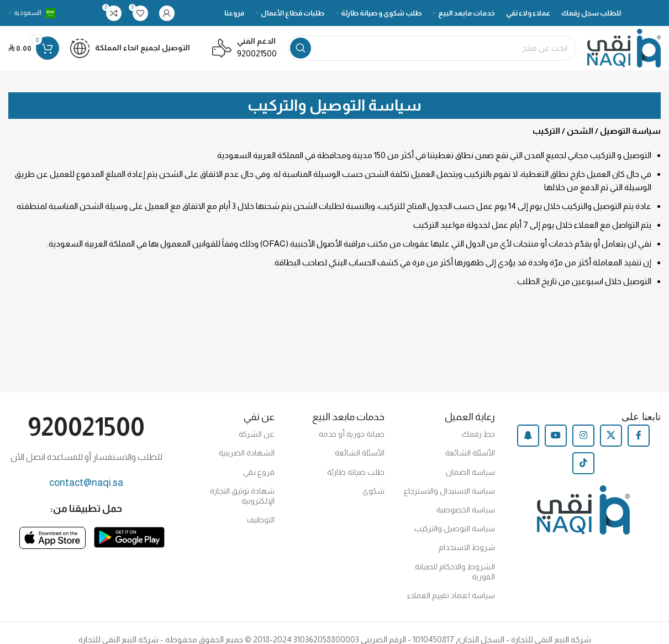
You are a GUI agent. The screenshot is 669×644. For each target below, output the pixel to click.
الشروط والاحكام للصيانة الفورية (455, 572)
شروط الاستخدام (467, 547)
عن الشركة (257, 434)
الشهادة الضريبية (247, 453)
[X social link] (611, 436)
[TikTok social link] (583, 463)
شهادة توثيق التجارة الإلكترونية (242, 496)
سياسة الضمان (470, 472)
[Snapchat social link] (528, 436)
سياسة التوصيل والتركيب (455, 528)
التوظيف (261, 520)
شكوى (373, 491)
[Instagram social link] (583, 436)
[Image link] (129, 536)
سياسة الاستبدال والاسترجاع (449, 491)
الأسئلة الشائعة (470, 453)
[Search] (432, 48)
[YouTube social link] (556, 436)
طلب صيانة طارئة (356, 472)
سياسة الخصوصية (466, 510)
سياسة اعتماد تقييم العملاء (451, 595)
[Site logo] (624, 47)
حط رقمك (478, 434)
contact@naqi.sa (86, 483)
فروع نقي (259, 472)
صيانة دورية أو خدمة (352, 434)
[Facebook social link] (639, 436)
